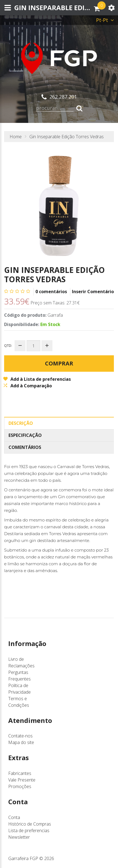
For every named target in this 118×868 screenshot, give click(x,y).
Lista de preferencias (29, 830)
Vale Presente (22, 780)
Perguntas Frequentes (19, 676)
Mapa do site (21, 742)
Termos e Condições (19, 702)
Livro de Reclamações (21, 662)
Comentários (25, 447)
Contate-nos (20, 736)
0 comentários (51, 292)
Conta (14, 817)
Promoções (20, 786)
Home (16, 137)
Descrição (21, 423)
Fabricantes (20, 773)
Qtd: (8, 346)
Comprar (59, 363)
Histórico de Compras (30, 824)
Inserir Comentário (93, 292)
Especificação (25, 435)
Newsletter (19, 837)
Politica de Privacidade (19, 689)
